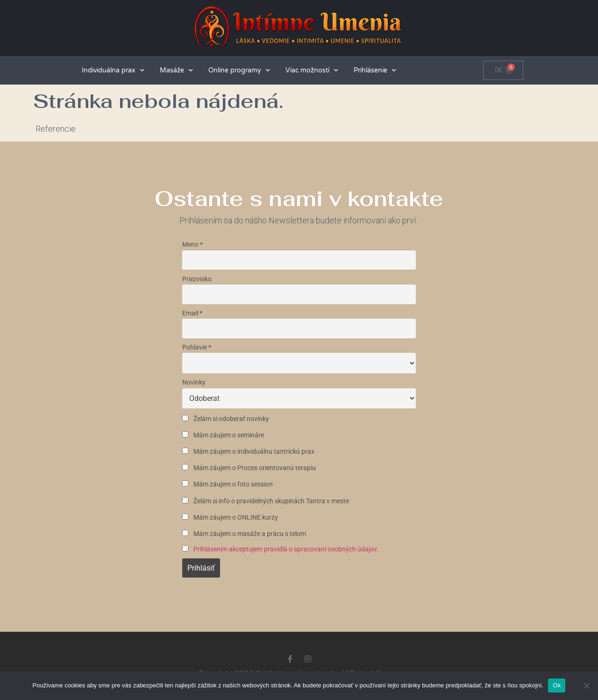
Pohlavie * (197, 347)
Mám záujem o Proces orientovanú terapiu (249, 468)
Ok (557, 685)
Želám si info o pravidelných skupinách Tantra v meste (266, 501)
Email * (192, 313)
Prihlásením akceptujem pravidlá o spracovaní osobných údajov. (286, 549)
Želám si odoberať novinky (226, 419)
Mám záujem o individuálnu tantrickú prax (248, 452)
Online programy (239, 71)
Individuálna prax (113, 71)
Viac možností (312, 71)
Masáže (176, 71)
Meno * (192, 245)
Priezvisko (197, 279)
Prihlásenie (375, 71)
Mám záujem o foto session (228, 484)
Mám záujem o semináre (223, 435)
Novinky (194, 382)
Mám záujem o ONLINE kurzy (230, 518)
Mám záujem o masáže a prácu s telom (244, 534)
